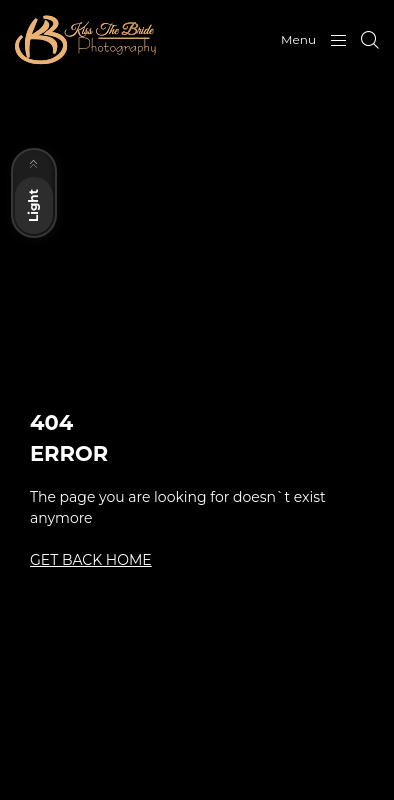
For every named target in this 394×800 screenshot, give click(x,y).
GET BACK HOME (91, 560)
